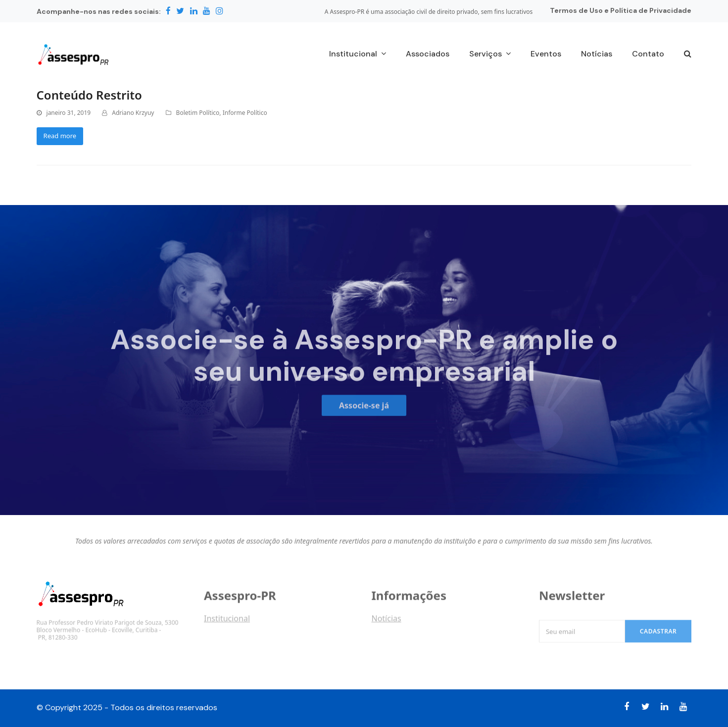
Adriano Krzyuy (133, 113)
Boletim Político (198, 113)
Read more (60, 136)
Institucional (227, 622)
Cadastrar (658, 637)
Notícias (386, 622)
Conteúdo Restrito (89, 95)
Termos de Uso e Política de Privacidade (621, 10)
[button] (688, 54)
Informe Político (245, 113)
